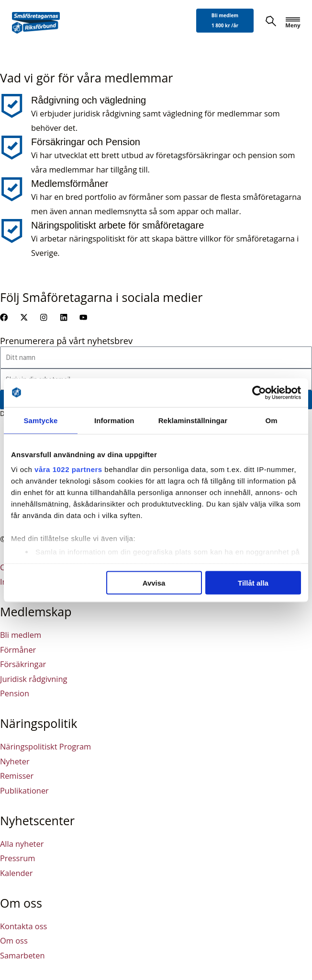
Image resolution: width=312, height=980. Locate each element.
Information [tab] (114, 420)
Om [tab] (271, 420)
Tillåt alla (253, 582)
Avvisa (154, 582)
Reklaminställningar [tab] (193, 420)
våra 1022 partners (68, 469)
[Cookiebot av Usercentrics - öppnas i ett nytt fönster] (259, 392)
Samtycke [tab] (40, 420)
